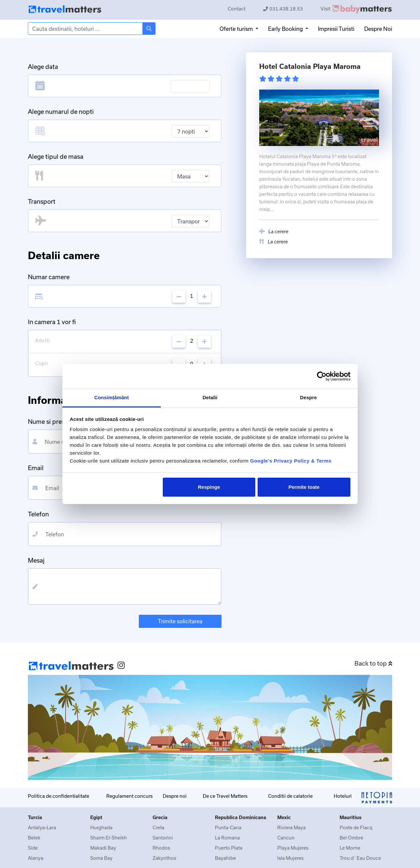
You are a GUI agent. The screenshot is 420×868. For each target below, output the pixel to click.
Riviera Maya (292, 827)
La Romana (227, 838)
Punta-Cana (228, 827)
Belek (34, 838)
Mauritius (351, 817)
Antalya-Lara (42, 827)
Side (33, 848)
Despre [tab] (308, 397)
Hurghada (101, 827)
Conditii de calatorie (290, 796)
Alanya (36, 858)
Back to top (373, 663)
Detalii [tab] (210, 397)
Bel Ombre (351, 838)
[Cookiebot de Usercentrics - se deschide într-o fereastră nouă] (322, 376)
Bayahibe (225, 858)
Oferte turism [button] (237, 29)
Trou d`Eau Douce (360, 858)
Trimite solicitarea (180, 621)
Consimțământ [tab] (111, 397)
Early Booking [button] (286, 29)
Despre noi (175, 796)
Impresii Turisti (336, 29)
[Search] (85, 29)
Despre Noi (378, 29)
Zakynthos (164, 858)
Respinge (209, 487)
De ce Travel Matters (225, 796)
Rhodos (161, 848)
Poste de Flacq (356, 827)
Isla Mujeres (290, 858)
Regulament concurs (129, 796)
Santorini (163, 838)
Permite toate (304, 487)
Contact (237, 9)
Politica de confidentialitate (59, 796)
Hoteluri (343, 796)
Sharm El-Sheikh (109, 838)
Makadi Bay (103, 848)
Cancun (286, 838)
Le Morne (350, 848)
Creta (158, 827)
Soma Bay (101, 858)
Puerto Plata (229, 848)
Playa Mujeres (293, 848)
